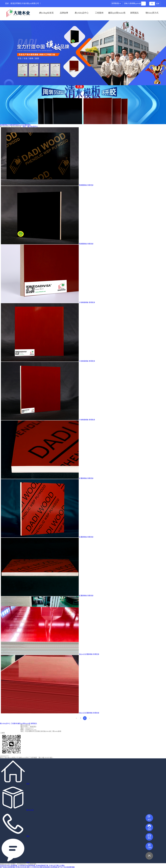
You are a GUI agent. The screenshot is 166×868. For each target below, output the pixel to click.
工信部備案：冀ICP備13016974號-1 (41, 758)
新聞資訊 (134, 13)
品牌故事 (64, 13)
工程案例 (99, 13)
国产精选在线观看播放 (8, 867)
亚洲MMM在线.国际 (23, 867)
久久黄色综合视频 (36, 867)
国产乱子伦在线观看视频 (66, 867)
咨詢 (28, 862)
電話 (28, 836)
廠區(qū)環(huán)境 (117, 13)
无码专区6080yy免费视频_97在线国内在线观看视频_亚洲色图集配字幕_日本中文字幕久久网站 (32, 866)
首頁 (24, 126)
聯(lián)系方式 (152, 13)
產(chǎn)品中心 (82, 13)
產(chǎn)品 (30, 810)
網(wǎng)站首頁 (46, 13)
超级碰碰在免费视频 (50, 867)
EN (158, 4)
